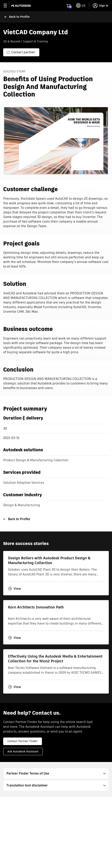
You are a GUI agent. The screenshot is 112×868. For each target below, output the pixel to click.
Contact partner (21, 52)
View (14, 589)
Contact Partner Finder (23, 741)
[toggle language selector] (81, 6)
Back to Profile (17, 519)
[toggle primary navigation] (7, 6)
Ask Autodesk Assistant (23, 751)
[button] (56, 774)
